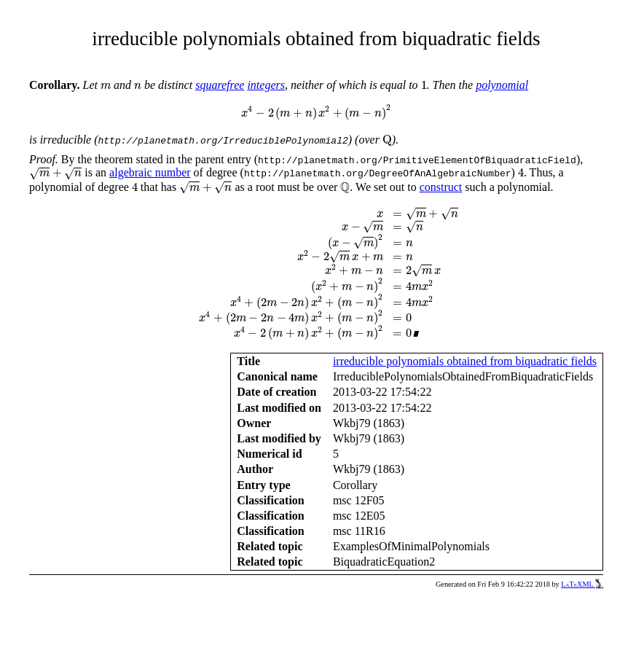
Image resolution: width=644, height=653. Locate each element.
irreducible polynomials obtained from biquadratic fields (465, 361)
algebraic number (150, 172)
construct (441, 187)
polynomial (502, 85)
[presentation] (106, 86)
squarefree (220, 85)
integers (266, 85)
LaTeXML (582, 584)
